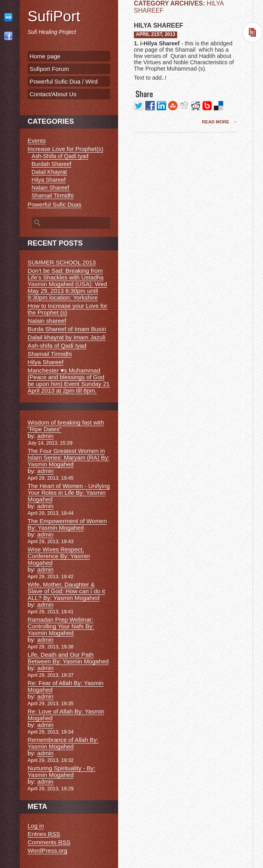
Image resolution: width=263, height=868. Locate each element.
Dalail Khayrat (49, 172)
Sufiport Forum (49, 69)
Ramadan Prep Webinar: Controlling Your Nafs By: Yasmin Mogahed (61, 626)
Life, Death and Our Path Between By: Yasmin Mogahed (68, 658)
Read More (216, 122)
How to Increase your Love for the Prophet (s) (68, 309)
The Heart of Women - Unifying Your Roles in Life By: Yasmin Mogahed (69, 493)
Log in (36, 826)
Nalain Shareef (50, 188)
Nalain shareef (47, 321)
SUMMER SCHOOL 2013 (62, 262)
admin (45, 436)
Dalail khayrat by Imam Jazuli (67, 337)
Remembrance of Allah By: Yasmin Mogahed (63, 743)
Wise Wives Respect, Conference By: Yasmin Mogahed (59, 556)
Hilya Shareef (158, 25)
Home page (45, 56)
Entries (44, 834)
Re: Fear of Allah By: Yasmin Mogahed (66, 686)
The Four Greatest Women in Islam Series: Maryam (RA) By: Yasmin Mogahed (69, 457)
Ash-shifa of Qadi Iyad (57, 346)
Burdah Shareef (51, 164)
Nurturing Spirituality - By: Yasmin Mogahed (61, 771)
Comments (49, 842)
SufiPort (54, 16)
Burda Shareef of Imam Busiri (67, 329)
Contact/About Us (53, 94)
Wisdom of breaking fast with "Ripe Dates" (66, 426)
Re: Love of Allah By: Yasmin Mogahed (66, 715)
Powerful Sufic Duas (55, 204)
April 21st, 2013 (156, 34)
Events (37, 141)
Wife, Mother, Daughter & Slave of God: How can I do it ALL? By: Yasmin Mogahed (66, 591)
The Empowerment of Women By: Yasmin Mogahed (67, 524)
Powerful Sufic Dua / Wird (64, 81)
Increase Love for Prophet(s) (65, 149)
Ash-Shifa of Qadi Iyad (60, 156)
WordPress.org (47, 850)
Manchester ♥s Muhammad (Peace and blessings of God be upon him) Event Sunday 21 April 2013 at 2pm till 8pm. (69, 380)
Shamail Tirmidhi (53, 196)
